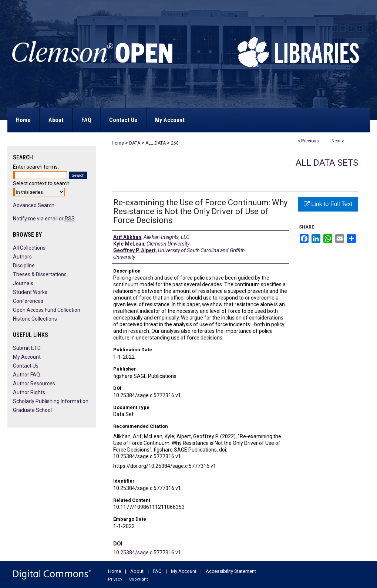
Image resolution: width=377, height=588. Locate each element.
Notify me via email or (44, 219)
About (137, 571)
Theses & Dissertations (40, 274)
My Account (27, 357)
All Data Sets (327, 163)
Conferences (28, 301)
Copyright (138, 579)
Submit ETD (27, 348)
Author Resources (34, 383)
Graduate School (32, 410)
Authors (22, 257)
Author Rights (29, 392)
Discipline (24, 266)
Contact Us (26, 366)
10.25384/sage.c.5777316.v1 (147, 552)
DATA (135, 143)
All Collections (29, 248)
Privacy (115, 579)
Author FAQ (26, 375)
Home (118, 143)
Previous (310, 141)
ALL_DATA (156, 143)
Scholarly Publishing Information (51, 401)
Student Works (30, 292)
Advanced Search (34, 205)
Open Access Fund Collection (47, 310)
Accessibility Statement (231, 571)
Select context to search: (42, 183)
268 (175, 143)
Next (336, 141)
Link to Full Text (328, 204)
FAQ (157, 571)
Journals (23, 283)
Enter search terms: (36, 167)
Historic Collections (35, 319)
